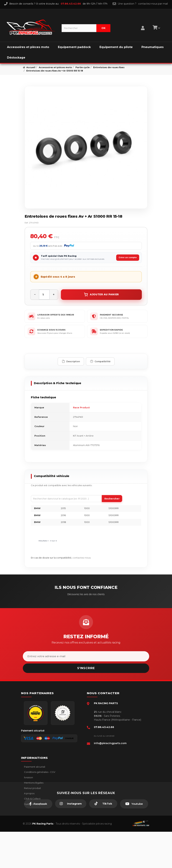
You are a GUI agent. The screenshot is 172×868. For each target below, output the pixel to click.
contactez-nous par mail (153, 4)
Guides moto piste (34, 804)
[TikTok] (103, 840)
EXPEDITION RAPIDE (111, 330)
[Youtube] (134, 840)
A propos (29, 793)
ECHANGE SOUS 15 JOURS (51, 330)
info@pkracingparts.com (110, 743)
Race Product (81, 407)
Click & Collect (32, 799)
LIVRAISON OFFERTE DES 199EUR (56, 315)
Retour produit (32, 788)
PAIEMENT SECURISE (111, 315)
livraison (28, 777)
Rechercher (112, 499)
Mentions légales (33, 783)
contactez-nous (82, 558)
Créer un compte (128, 257)
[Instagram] (71, 840)
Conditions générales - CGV (39, 772)
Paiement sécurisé (34, 767)
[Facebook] (38, 840)
